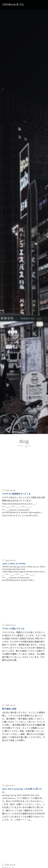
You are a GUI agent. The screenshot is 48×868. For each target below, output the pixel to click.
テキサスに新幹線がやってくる (16, 494)
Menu (44, 4)
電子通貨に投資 (9, 709)
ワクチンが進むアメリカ (13, 629)
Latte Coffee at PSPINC (14, 564)
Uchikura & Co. (13, 4)
